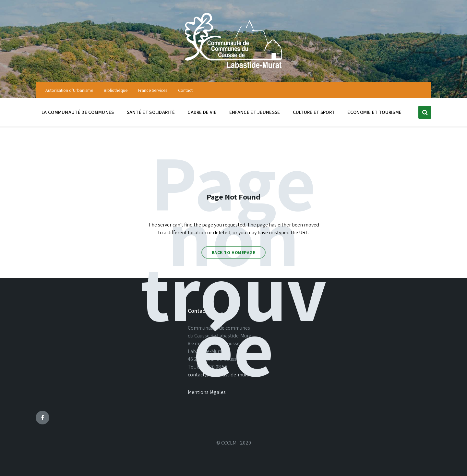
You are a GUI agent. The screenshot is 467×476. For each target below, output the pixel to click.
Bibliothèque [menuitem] (116, 90)
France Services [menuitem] (153, 90)
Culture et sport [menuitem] (314, 112)
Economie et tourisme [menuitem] (374, 112)
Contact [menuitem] (185, 90)
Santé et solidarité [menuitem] (151, 112)
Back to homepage (234, 252)
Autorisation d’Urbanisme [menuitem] (69, 90)
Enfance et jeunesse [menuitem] (255, 112)
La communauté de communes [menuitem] (78, 112)
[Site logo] (233, 69)
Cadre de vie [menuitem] (202, 112)
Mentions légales (207, 392)
